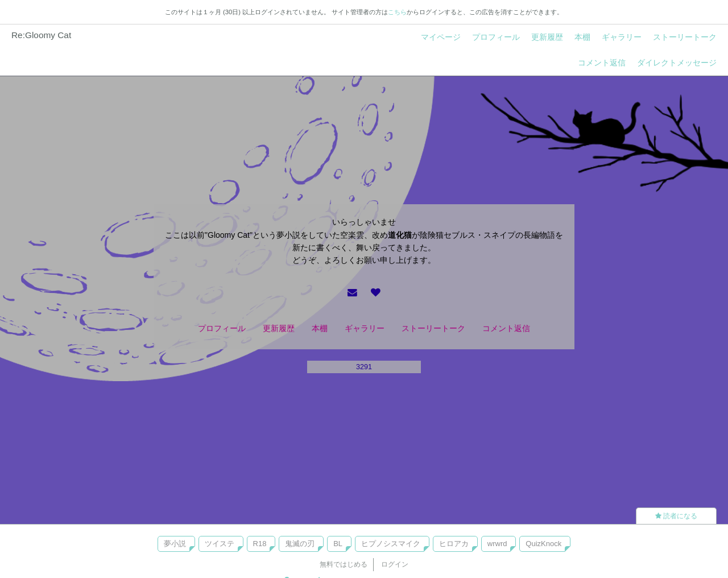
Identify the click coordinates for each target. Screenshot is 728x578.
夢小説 (175, 544)
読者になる (676, 516)
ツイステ (220, 544)
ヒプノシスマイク (391, 544)
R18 (260, 544)
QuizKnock (543, 544)
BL (338, 544)
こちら (397, 12)
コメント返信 (602, 63)
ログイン (395, 564)
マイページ (441, 37)
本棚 (582, 37)
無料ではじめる (344, 564)
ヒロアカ (454, 544)
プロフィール (496, 37)
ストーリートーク (685, 37)
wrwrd (497, 544)
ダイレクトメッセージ (677, 63)
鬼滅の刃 (300, 544)
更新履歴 (547, 37)
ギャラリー (622, 37)
